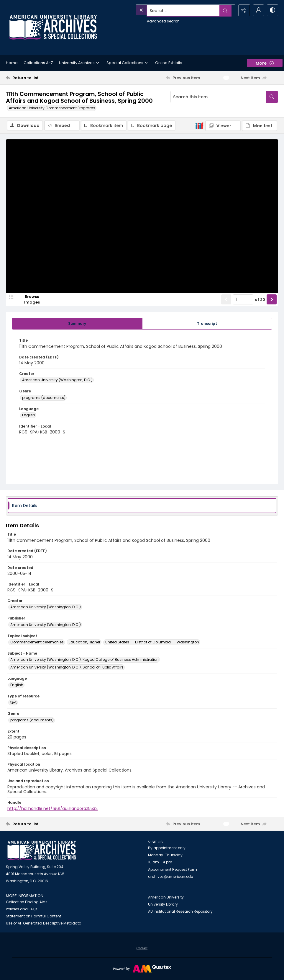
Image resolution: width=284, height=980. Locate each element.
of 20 (260, 300)
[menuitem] (142, 948)
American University (166, 897)
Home (12, 63)
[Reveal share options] (243, 10)
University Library (163, 905)
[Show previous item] (226, 300)
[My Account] (257, 10)
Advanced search (150, 21)
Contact (142, 948)
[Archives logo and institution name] (53, 27)
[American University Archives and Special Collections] (42, 851)
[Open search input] (228, 10)
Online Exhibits (169, 63)
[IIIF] (199, 125)
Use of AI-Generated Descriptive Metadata (44, 923)
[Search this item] (218, 97)
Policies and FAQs (22, 909)
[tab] (77, 324)
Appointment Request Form (173, 870)
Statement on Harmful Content (33, 916)
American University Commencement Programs (52, 108)
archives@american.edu (171, 877)
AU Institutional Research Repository (180, 912)
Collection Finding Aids (27, 902)
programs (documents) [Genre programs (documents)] (44, 398)
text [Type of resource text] (13, 703)
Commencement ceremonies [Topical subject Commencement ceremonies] (37, 642)
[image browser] (28, 300)
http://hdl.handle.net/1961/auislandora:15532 (52, 809)
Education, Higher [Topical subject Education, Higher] (84, 642)
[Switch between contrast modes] (272, 10)
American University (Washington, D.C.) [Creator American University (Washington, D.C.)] (57, 380)
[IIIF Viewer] (223, 126)
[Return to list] (43, 78)
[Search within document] (272, 97)
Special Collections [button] (128, 63)
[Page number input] (243, 300)
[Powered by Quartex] (142, 969)
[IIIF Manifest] (260, 126)
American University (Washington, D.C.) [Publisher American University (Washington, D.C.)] (46, 625)
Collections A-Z (38, 63)
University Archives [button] (80, 63)
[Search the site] (172, 10)
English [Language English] (29, 415)
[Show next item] (272, 300)
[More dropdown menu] (265, 63)
